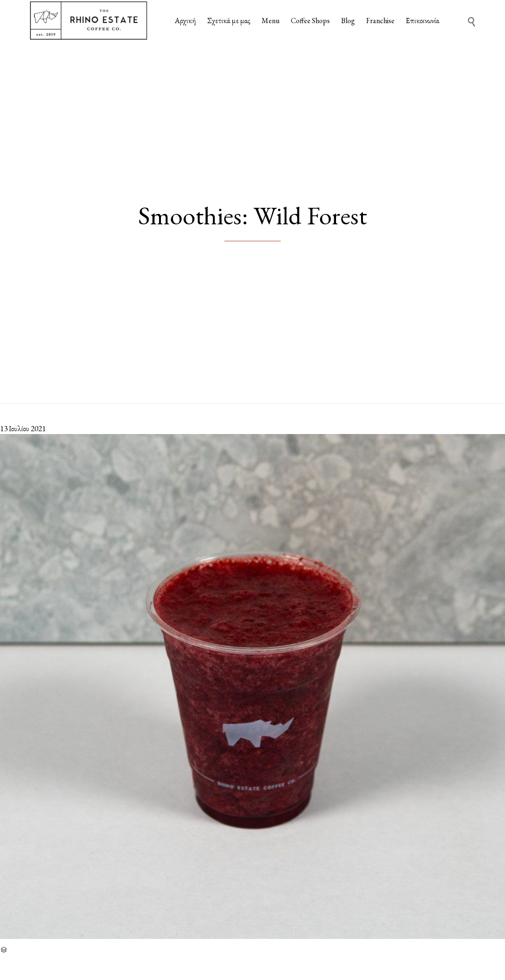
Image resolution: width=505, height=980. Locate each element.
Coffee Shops (310, 21)
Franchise (380, 21)
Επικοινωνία (423, 21)
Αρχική (185, 21)
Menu (270, 21)
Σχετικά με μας (229, 21)
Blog (348, 21)
